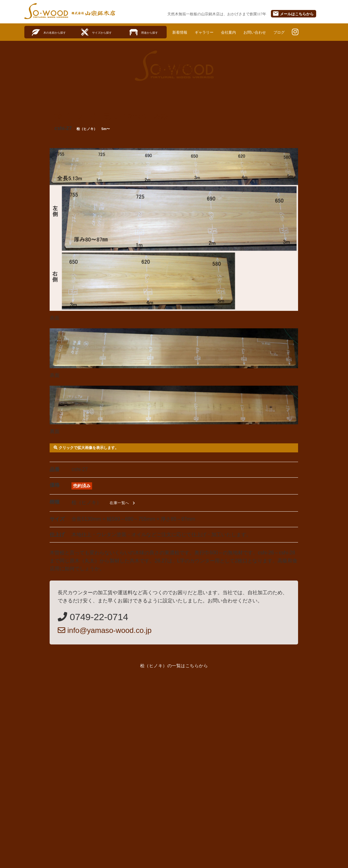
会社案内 (236, 32)
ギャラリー (208, 32)
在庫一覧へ (123, 503)
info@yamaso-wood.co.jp (105, 631)
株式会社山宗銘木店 (94, 13)
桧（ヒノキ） (87, 129)
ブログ (293, 32)
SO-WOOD (46, 11)
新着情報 (181, 32)
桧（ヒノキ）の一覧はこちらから (174, 666)
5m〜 (106, 129)
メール (293, 14)
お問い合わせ (265, 32)
